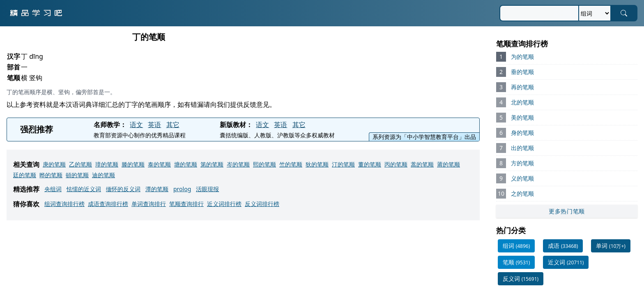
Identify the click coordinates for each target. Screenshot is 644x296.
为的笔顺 (522, 57)
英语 (154, 125)
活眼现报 (207, 189)
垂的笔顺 (522, 72)
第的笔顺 (212, 164)
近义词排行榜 (224, 204)
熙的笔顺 (264, 164)
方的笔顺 (522, 163)
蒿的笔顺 (422, 164)
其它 (173, 125)
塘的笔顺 (186, 164)
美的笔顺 (522, 117)
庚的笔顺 (54, 164)
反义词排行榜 (262, 204)
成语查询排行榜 (108, 204)
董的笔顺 (370, 164)
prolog (182, 189)
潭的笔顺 (157, 189)
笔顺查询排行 (186, 204)
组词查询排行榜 (64, 204)
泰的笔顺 (159, 164)
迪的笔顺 (103, 175)
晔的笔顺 (51, 175)
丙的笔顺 (396, 164)
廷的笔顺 (25, 175)
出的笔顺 (522, 148)
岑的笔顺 (238, 164)
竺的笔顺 (291, 164)
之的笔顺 (522, 193)
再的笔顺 (522, 87)
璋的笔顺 (107, 164)
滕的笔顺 (133, 164)
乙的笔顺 (80, 164)
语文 (136, 125)
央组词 (53, 189)
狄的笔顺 (317, 164)
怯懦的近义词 (84, 189)
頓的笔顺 (77, 175)
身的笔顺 (522, 133)
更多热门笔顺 (567, 211)
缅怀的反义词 (123, 189)
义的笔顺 (522, 178)
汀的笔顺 (343, 164)
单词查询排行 (149, 204)
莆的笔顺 (448, 164)
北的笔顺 (522, 102)
